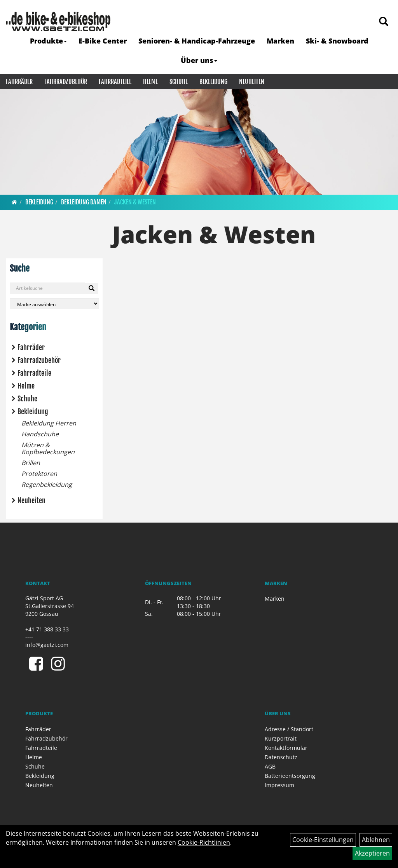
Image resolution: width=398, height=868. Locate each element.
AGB (270, 766)
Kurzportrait (281, 738)
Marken (280, 41)
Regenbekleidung (47, 485)
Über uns (199, 60)
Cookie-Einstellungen (323, 840)
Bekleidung (213, 82)
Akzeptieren (372, 853)
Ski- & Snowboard (337, 41)
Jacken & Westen (135, 202)
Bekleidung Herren (49, 423)
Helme (150, 82)
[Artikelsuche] (384, 22)
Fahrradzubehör (66, 82)
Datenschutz (281, 757)
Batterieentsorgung (290, 776)
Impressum (279, 785)
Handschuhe (40, 434)
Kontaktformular (286, 748)
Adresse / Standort (289, 729)
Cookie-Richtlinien (204, 842)
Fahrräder (19, 82)
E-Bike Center (103, 41)
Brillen (31, 463)
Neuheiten (252, 82)
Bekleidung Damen (84, 202)
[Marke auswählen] (54, 304)
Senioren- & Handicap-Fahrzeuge (197, 41)
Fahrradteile (115, 82)
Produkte (48, 41)
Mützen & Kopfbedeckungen (48, 448)
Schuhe (179, 82)
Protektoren (39, 474)
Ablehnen (376, 840)
